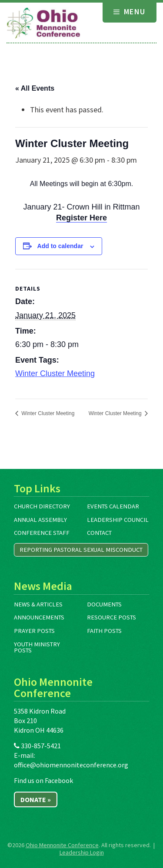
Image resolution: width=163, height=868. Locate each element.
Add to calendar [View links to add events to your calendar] (60, 246)
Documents (104, 604)
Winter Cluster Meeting (55, 373)
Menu (130, 11)
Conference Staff (42, 533)
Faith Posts (104, 631)
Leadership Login (82, 852)
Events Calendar (113, 506)
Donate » (36, 799)
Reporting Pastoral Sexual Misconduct (81, 550)
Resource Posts (111, 617)
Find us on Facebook (43, 780)
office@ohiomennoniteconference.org (71, 765)
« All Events (35, 88)
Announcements (39, 617)
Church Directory (42, 506)
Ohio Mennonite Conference (62, 845)
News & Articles (38, 604)
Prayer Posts (34, 631)
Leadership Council (118, 520)
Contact (99, 533)
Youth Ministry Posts (37, 647)
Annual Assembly (40, 520)
